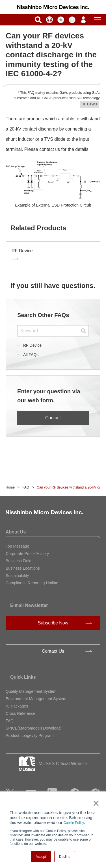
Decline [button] (65, 857)
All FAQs (31, 355)
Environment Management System (36, 699)
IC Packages (17, 706)
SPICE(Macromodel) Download (33, 728)
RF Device (32, 345)
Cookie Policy (74, 823)
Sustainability (17, 576)
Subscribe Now (53, 623)
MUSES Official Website (63, 764)
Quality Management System (31, 691)
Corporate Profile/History (27, 554)
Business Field (19, 561)
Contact (53, 418)
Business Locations (23, 568)
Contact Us (53, 651)
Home (10, 487)
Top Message (17, 546)
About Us (16, 532)
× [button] (95, 803)
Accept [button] (41, 857)
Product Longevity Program (30, 735)
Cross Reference (20, 713)
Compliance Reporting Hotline (32, 583)
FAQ (26, 487)
